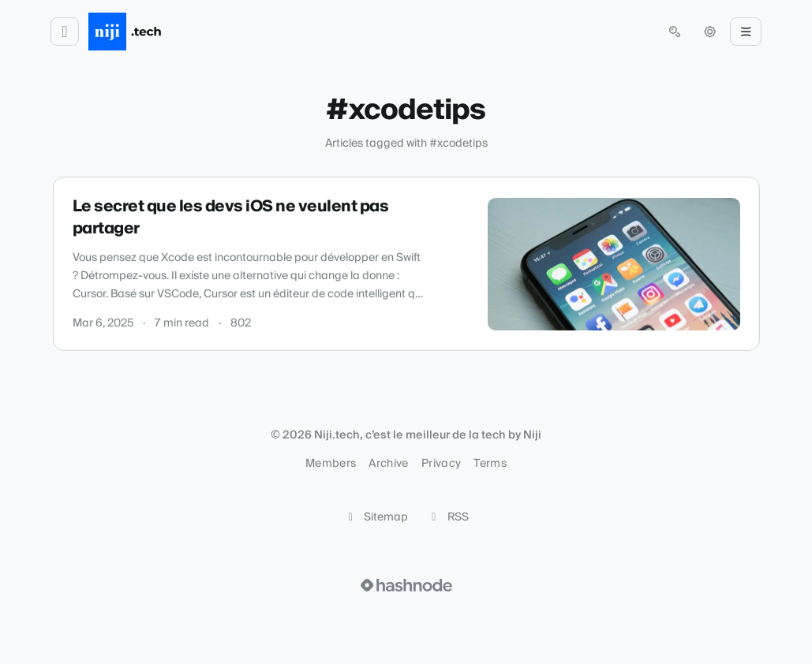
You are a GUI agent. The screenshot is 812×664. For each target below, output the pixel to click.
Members (331, 464)
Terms (490, 464)
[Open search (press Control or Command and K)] (675, 32)
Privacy (441, 464)
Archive (388, 464)
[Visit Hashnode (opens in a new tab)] (406, 585)
